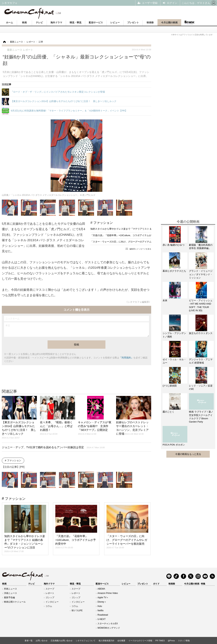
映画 (24, 23)
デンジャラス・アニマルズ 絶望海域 (201, 361)
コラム (49, 606)
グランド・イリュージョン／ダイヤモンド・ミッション (201, 274)
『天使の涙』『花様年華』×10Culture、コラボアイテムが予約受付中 (127, 235)
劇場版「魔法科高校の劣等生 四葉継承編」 (201, 247)
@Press (171, 641)
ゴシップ (50, 597)
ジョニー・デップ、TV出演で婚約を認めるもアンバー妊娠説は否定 (53, 447)
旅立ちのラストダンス (201, 333)
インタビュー (52, 602)
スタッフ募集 (184, 641)
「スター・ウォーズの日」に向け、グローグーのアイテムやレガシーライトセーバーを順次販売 (141, 242)
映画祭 (150, 23)
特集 (203, 584)
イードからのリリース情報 (140, 641)
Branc (189, 22)
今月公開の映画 (169, 23)
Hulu (100, 606)
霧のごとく (168, 412)
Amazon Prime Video (108, 593)
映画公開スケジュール (15, 602)
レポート (50, 593)
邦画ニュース (10, 589)
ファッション (103, 223)
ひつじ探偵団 (170, 386)
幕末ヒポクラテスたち (174, 271)
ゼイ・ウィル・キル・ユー (174, 361)
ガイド (156, 584)
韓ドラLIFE (77, 611)
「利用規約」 (126, 358)
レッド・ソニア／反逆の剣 (201, 387)
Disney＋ (102, 602)
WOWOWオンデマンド (109, 628)
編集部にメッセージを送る (140, 249)
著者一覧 (29, 641)
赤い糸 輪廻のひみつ (174, 245)
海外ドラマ (56, 23)
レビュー (115, 23)
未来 (165, 300)
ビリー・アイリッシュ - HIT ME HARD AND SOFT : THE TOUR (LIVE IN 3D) (201, 305)
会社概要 (121, 641)
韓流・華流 (75, 23)
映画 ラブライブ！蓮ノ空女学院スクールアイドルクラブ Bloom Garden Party (201, 417)
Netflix (100, 611)
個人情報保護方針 (107, 641)
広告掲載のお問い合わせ (62, 641)
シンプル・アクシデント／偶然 (174, 335)
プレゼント (133, 23)
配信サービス (96, 23)
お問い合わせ (42, 641)
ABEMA (101, 589)
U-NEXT (102, 619)
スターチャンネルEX (108, 624)
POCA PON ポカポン (174, 445)
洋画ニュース (10, 593)
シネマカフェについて (86, 641)
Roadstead (103, 615)
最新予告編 (9, 597)
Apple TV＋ (103, 597)
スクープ (50, 589)
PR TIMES (160, 641)
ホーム (9, 23)
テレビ (39, 23)
